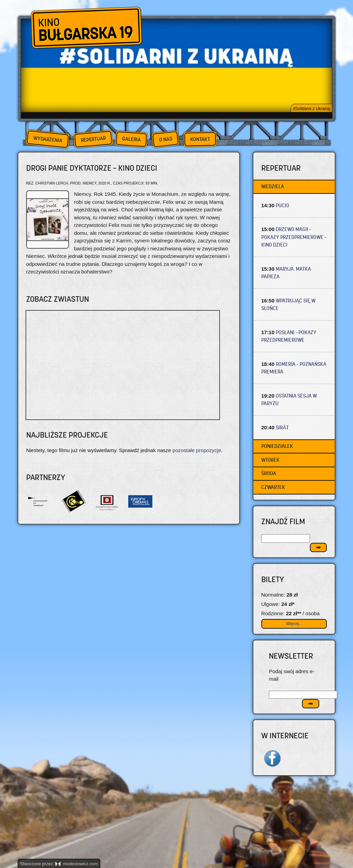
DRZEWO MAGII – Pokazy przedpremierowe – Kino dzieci (294, 237)
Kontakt (200, 139)
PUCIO (283, 205)
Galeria (131, 139)
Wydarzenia (48, 139)
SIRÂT (282, 427)
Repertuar (93, 139)
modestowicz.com (77, 864)
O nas (165, 139)
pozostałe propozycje (197, 450)
